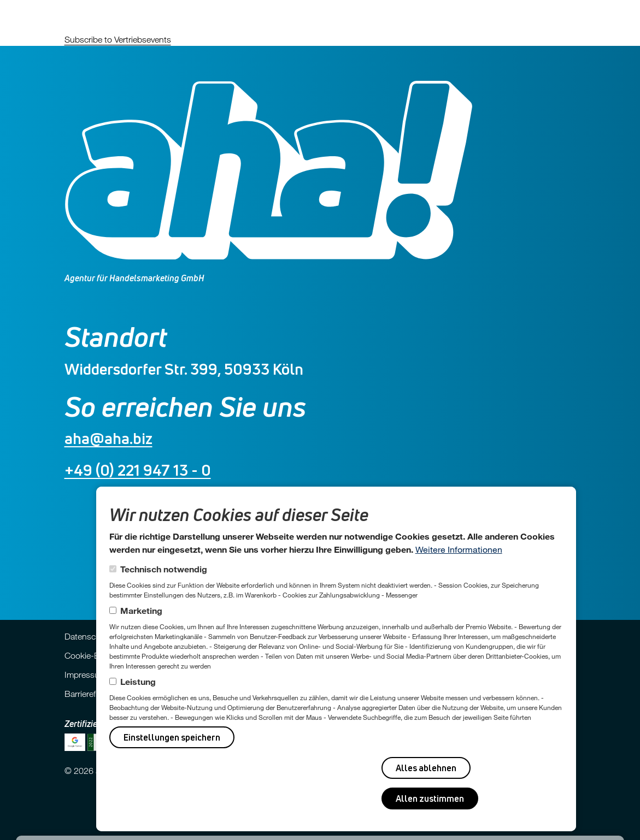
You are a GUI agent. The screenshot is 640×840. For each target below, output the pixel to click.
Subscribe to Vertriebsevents (118, 39)
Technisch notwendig (164, 569)
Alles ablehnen (426, 768)
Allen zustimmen (430, 798)
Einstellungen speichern (172, 737)
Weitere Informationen (459, 549)
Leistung (138, 681)
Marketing (141, 610)
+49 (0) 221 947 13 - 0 (138, 470)
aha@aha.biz (108, 438)
